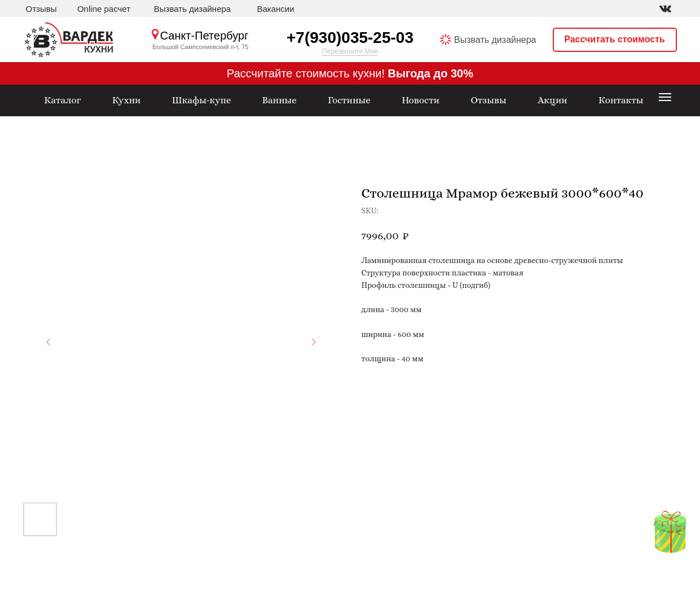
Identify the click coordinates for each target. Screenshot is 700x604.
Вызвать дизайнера (192, 9)
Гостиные (349, 100)
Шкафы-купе (202, 100)
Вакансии (275, 9)
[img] (665, 9)
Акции (552, 100)
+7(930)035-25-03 (350, 38)
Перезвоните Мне (350, 51)
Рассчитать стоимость (615, 39)
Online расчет (104, 9)
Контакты (621, 100)
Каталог (62, 100)
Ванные (279, 100)
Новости (421, 100)
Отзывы (41, 9)
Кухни (127, 100)
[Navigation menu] (665, 97)
